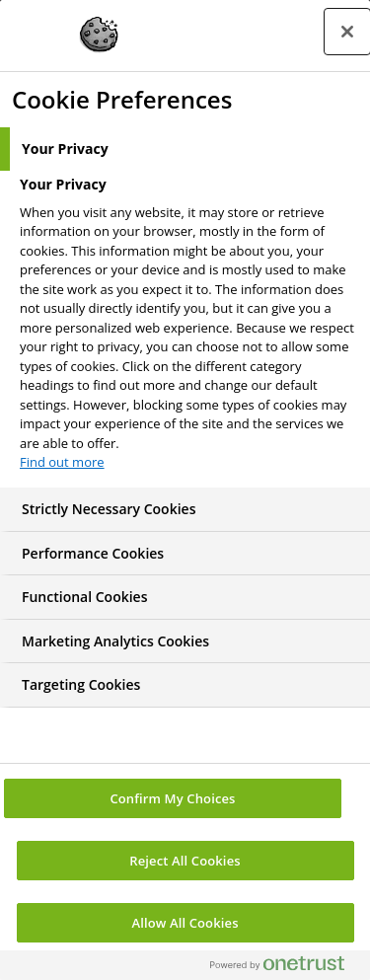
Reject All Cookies (185, 861)
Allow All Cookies (185, 923)
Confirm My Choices (172, 798)
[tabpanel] (187, 329)
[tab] (185, 149)
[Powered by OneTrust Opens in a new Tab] (285, 968)
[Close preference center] (347, 32)
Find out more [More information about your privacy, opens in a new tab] (62, 462)
